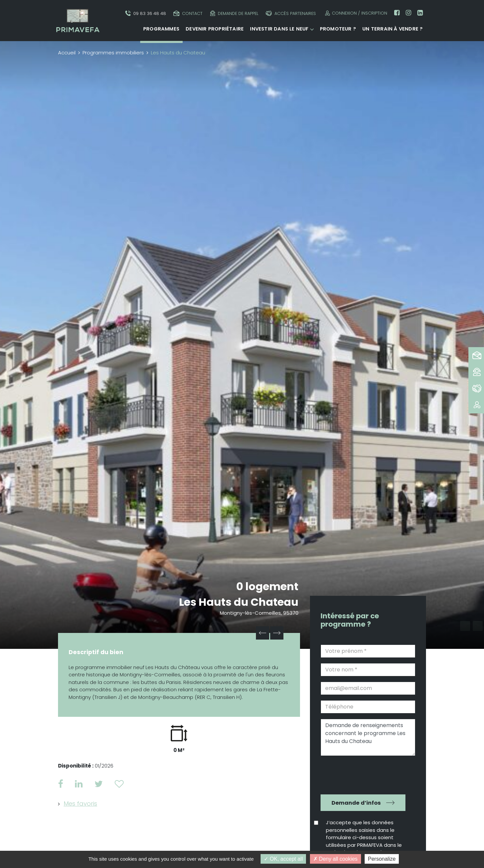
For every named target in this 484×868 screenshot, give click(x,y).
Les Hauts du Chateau (239, 602)
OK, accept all (283, 859)
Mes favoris (80, 804)
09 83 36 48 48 (146, 13)
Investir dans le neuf (279, 29)
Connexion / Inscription (355, 13)
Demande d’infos (356, 803)
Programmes (161, 29)
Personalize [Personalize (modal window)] (382, 859)
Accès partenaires (291, 13)
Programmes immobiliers (113, 53)
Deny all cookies (335, 859)
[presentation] (363, 774)
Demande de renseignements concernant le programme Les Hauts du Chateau (368, 737)
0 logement (267, 586)
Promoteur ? (338, 29)
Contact (188, 13)
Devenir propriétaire (215, 29)
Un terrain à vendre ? (393, 29)
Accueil (67, 53)
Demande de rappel (234, 13)
